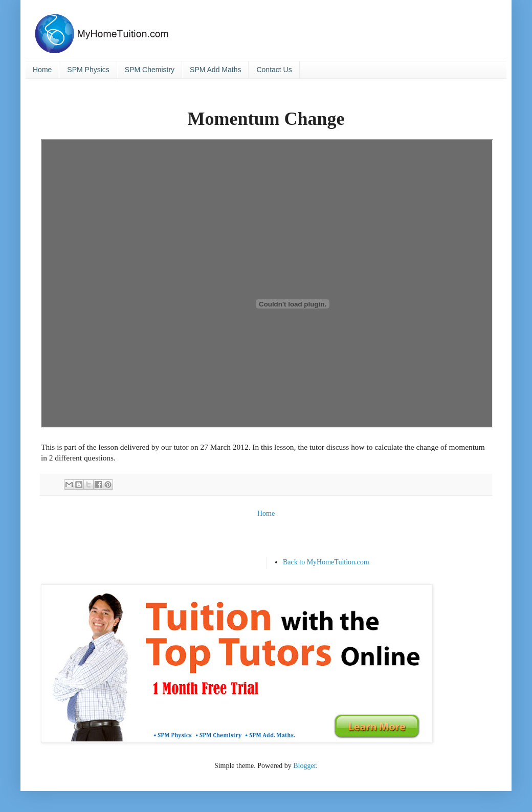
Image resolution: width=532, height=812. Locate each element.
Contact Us (274, 70)
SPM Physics (88, 70)
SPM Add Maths (215, 70)
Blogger (304, 766)
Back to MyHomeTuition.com (326, 562)
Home (42, 70)
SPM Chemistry (150, 70)
